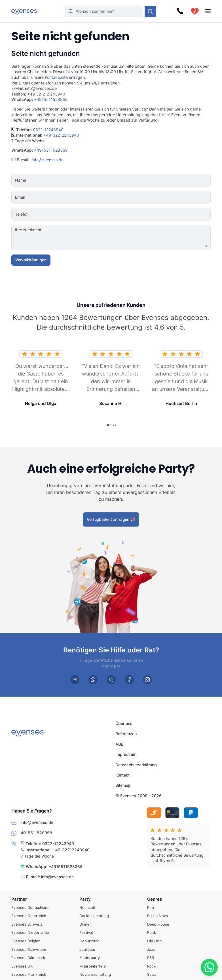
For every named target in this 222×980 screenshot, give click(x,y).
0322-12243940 (48, 130)
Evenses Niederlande (30, 932)
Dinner (85, 924)
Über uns (124, 723)
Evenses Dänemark (28, 958)
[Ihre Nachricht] (128, 237)
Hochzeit (87, 907)
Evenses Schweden (29, 949)
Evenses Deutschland (30, 907)
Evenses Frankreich (29, 974)
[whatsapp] (93, 679)
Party (85, 899)
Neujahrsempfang (95, 974)
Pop (151, 907)
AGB (120, 744)
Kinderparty (90, 958)
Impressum (126, 754)
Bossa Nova (157, 916)
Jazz (151, 949)
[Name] (128, 180)
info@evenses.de (48, 160)
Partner (19, 899)
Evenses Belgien (26, 941)
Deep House (158, 924)
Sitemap (123, 785)
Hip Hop (154, 941)
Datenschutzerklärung (136, 765)
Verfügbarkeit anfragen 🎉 (111, 519)
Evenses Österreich (29, 916)
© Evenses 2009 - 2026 (139, 796)
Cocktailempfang (94, 916)
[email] (75, 679)
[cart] (195, 11)
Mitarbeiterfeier (93, 966)
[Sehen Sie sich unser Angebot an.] (150, 11)
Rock (151, 966)
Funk (152, 932)
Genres (155, 899)
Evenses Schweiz (27, 924)
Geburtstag (89, 941)
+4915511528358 (51, 99)
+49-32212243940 (61, 135)
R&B (151, 958)
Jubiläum (87, 949)
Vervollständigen (31, 260)
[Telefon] (128, 214)
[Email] (128, 197)
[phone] (111, 679)
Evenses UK (22, 966)
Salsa (152, 974)
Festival (86, 932)
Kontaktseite (56, 77)
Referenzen (126, 734)
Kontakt (122, 775)
